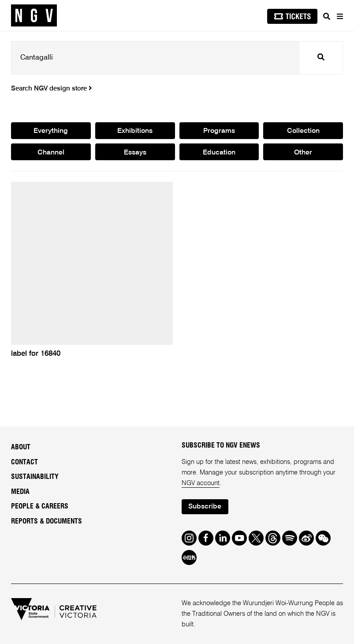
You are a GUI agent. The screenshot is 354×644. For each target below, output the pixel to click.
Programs (219, 131)
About (21, 447)
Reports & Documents (47, 521)
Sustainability (35, 477)
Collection (303, 131)
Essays (135, 153)
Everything (51, 131)
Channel (51, 153)
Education (219, 153)
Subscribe (205, 507)
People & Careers (40, 506)
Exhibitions (135, 131)
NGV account (201, 483)
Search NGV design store (51, 89)
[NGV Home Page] (34, 16)
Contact (24, 462)
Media (20, 492)
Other (303, 153)
